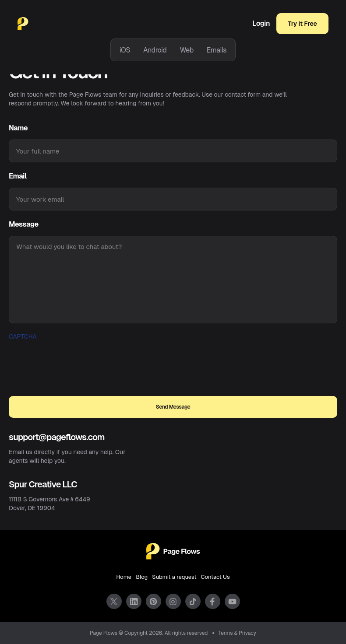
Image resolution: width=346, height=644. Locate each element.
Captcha (23, 336)
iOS (125, 50)
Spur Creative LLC (43, 484)
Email (18, 176)
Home (124, 577)
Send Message (173, 407)
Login (261, 24)
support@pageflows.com (57, 437)
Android (155, 50)
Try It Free (302, 24)
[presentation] (75, 360)
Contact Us (215, 577)
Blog (142, 577)
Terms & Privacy (238, 633)
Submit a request (174, 577)
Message (24, 224)
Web (186, 50)
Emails (217, 50)
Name (18, 128)
